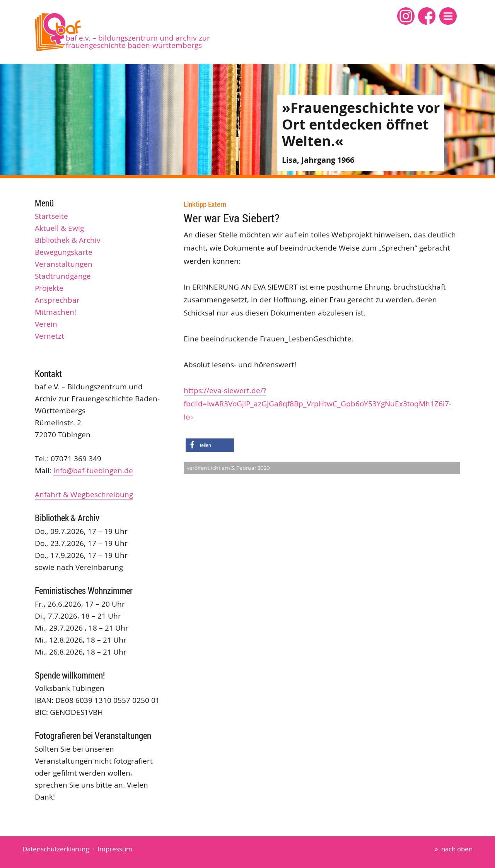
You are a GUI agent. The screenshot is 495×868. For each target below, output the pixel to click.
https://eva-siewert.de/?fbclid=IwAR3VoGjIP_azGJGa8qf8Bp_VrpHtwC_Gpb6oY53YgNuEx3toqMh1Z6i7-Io (317, 403)
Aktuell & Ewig (59, 228)
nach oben (457, 849)
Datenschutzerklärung (56, 849)
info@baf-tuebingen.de (93, 471)
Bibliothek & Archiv (68, 240)
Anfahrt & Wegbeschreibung (84, 495)
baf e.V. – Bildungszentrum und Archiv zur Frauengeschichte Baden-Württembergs (138, 42)
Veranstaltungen (64, 264)
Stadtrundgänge (63, 276)
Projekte (49, 288)
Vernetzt (49, 336)
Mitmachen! (55, 312)
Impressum (115, 849)
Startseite (51, 216)
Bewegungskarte (64, 252)
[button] (448, 16)
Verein (46, 324)
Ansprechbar (57, 300)
